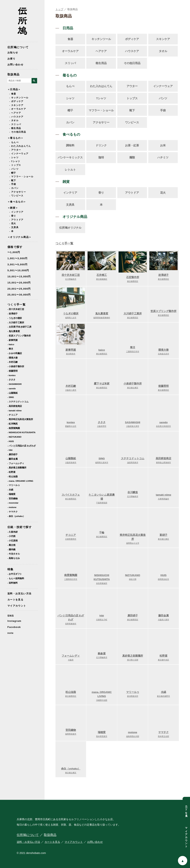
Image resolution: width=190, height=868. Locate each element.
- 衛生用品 (15, 128)
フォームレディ (71, 656)
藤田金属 (163, 616)
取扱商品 (13, 74)
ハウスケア (132, 51)
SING (102, 459)
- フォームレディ (16, 463)
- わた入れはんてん (20, 146)
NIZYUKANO (133, 576)
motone (133, 733)
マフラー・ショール (101, 110)
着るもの (70, 75)
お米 (163, 145)
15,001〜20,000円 (19, 283)
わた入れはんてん (101, 86)
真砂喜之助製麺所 (133, 656)
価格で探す (15, 247)
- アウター (15, 150)
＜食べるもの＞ (17, 202)
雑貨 (66, 182)
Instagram (14, 621)
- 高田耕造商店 (15, 406)
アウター (132, 86)
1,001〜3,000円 (17, 258)
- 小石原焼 (13, 541)
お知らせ (13, 53)
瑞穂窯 (102, 733)
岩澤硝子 (163, 275)
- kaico (11, 344)
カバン (70, 122)
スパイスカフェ (71, 495)
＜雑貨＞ (13, 208)
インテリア (70, 193)
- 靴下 (13, 180)
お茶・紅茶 (132, 145)
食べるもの (71, 134)
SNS (11, 616)
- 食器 (13, 94)
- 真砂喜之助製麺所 (17, 468)
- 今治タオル (14, 554)
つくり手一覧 (17, 304)
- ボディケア (16, 101)
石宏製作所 (133, 278)
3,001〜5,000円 (17, 264)
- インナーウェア (19, 154)
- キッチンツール (19, 98)
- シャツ (14, 157)
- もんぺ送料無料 (16, 578)
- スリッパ (15, 124)
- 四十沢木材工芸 (16, 309)
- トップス (15, 165)
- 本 (11, 231)
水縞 (163, 692)
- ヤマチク (13, 512)
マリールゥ (133, 692)
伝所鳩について (18, 47)
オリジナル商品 (75, 217)
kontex (71, 423)
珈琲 (101, 157)
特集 (10, 569)
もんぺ (70, 86)
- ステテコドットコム (18, 402)
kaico (102, 350)
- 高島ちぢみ (14, 558)
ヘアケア (101, 51)
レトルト (70, 170)
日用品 (68, 28)
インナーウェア (163, 86)
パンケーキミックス (70, 157)
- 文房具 (14, 227)
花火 (163, 193)
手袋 (163, 110)
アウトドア (132, 193)
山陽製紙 (71, 459)
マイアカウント (17, 606)
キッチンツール (101, 39)
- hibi (10, 450)
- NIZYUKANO (14, 437)
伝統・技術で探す (20, 527)
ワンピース (132, 122)
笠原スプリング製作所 (163, 312)
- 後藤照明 (13, 371)
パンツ (163, 98)
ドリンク (101, 145)
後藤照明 (163, 386)
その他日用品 (132, 63)
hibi (102, 616)
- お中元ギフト (15, 574)
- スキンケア (16, 105)
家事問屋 (71, 350)
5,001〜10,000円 (18, 270)
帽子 (70, 110)
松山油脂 (71, 692)
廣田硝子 (133, 616)
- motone (12, 507)
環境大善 (163, 350)
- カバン (14, 188)
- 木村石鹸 (13, 362)
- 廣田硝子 (13, 454)
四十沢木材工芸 (71, 275)
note (10, 633)
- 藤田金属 (13, 459)
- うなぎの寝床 (15, 318)
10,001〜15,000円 (19, 277)
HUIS (163, 576)
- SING (11, 397)
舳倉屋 (102, 654)
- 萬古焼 (11, 545)
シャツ (70, 98)
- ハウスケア (16, 117)
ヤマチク (163, 733)
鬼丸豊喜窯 (102, 314)
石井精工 (102, 275)
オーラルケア (70, 51)
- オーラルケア (18, 109)
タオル (163, 51)
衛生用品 (101, 63)
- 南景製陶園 (14, 428)
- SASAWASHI (14, 384)
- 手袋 (13, 184)
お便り (11, 59)
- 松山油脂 (13, 476)
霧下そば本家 (102, 384)
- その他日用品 (18, 132)
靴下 (132, 110)
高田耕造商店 (163, 459)
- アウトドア (16, 220)
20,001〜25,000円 (19, 289)
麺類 (132, 157)
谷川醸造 (133, 493)
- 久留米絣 (13, 532)
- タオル (14, 120)
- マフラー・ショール (21, 177)
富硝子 (163, 535)
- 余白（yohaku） (16, 516)
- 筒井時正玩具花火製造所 (20, 419)
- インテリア (16, 212)
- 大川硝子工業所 (16, 322)
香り (101, 193)
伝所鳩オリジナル (70, 228)
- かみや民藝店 (15, 353)
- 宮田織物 (13, 498)
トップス (132, 98)
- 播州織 (11, 549)
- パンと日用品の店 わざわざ (22, 446)
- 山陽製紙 (13, 393)
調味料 (70, 145)
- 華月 (10, 349)
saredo (163, 423)
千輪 (102, 533)
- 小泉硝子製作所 (16, 366)
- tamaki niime (14, 410)
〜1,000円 (14, 252)
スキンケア (163, 39)
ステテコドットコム (133, 459)
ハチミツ (163, 157)
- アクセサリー (18, 192)
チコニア (71, 535)
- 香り (13, 216)
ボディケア (132, 39)
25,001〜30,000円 (19, 295)
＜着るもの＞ (15, 138)
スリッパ (70, 63)
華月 (133, 348)
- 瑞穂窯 (11, 494)
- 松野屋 (11, 472)
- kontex (12, 375)
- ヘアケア (15, 113)
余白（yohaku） (71, 769)
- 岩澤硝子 (13, 314)
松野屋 (163, 656)
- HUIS (11, 441)
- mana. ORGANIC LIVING (20, 481)
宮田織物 (71, 730)
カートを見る (15, 600)
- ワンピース (16, 196)
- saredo (12, 388)
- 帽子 (13, 173)
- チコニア (13, 415)
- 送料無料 (13, 583)
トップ (59, 9)
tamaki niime (163, 495)
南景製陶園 (71, 576)
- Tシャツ (15, 161)
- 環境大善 (13, 358)
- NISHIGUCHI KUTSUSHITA (21, 432)
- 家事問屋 (13, 340)
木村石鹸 (71, 386)
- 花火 (13, 223)
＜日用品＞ (14, 89)
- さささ (11, 380)
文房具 (70, 205)
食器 (70, 39)
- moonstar (13, 503)
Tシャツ (101, 98)
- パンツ (14, 169)
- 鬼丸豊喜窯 (14, 331)
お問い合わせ (15, 65)
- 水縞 (10, 490)
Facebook (14, 627)
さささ (102, 423)
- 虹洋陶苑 (13, 424)
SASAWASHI (133, 423)
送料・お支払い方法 (19, 594)
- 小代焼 (11, 536)
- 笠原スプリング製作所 (19, 336)
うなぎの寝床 (71, 314)
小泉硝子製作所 (133, 384)
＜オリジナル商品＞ (19, 237)
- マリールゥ (14, 485)
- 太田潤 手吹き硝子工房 (19, 327)
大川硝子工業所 (133, 314)
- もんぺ (14, 142)
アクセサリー (101, 122)
